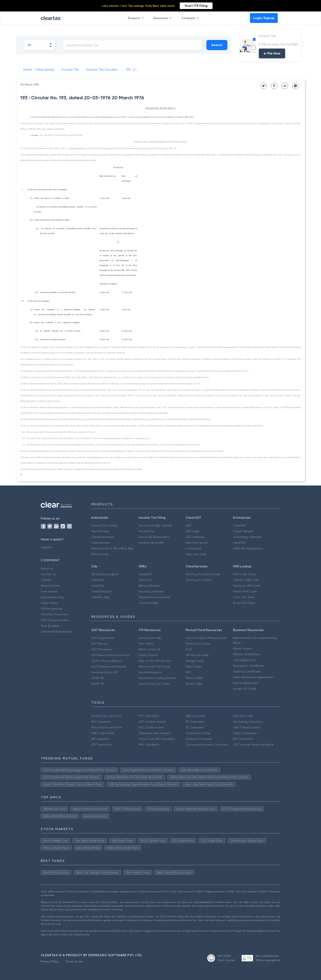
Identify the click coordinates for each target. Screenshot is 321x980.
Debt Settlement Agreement (253, 677)
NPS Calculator (149, 745)
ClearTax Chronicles (54, 614)
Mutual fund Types (198, 644)
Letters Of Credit (245, 689)
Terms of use (74, 961)
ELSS (189, 649)
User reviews (49, 591)
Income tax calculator (106, 716)
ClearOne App (148, 603)
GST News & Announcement (111, 655)
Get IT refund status (247, 727)
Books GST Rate (244, 603)
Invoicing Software (151, 591)
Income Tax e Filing (104, 525)
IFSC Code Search (151, 727)
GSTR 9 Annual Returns (107, 661)
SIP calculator (101, 739)
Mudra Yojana (242, 648)
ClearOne (145, 580)
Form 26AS (146, 644)
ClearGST (240, 525)
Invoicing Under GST (105, 672)
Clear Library (49, 603)
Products (137, 18)
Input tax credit (196, 554)
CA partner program (105, 574)
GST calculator (101, 745)
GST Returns (100, 644)
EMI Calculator (101, 722)
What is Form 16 (149, 649)
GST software (195, 537)
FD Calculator (195, 727)
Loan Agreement (245, 660)
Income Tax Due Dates (154, 684)
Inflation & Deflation (246, 654)
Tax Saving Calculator (248, 722)
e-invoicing (193, 548)
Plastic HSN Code (245, 591)
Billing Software (149, 586)
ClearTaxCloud (101, 591)
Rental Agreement (246, 683)
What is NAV (194, 684)
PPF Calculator (149, 716)
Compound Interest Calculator (207, 745)
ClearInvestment (103, 537)
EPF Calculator (243, 739)
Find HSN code (243, 716)
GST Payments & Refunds (109, 667)
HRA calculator (196, 716)
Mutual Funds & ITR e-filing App (112, 548)
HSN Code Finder (245, 574)
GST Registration (103, 638)
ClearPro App (100, 597)
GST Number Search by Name (253, 745)
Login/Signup (264, 18)
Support (46, 547)
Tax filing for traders (199, 580)
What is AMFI (194, 678)
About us (47, 568)
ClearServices (101, 543)
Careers (46, 580)
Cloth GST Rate (244, 597)
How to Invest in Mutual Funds (206, 638)
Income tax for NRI (151, 543)
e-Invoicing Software (247, 537)
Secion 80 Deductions (154, 537)
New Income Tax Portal (154, 667)
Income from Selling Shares (157, 678)
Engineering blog (52, 597)
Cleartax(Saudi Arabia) (56, 631)
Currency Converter (199, 739)
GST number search (152, 722)
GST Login (193, 531)
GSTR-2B (98, 678)
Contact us (49, 574)
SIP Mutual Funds (197, 655)
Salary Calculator (245, 733)
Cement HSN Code (246, 580)
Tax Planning (100, 531)
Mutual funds (100, 554)
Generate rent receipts (155, 733)
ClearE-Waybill (243, 531)
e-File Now (272, 53)
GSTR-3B (98, 684)
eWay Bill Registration (248, 548)
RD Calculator (195, 722)
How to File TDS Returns (155, 661)
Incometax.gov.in (150, 672)
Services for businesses (154, 597)
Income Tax (146, 531)
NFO (189, 672)
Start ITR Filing (196, 6)
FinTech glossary (52, 609)
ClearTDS (239, 543)
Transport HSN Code (247, 586)
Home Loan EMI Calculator (157, 739)
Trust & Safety (50, 626)
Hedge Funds (195, 661)
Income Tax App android (155, 525)
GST (189, 525)
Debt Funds (194, 667)
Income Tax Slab (150, 638)
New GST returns (197, 543)
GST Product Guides (55, 620)
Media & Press (50, 586)
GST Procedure (102, 649)
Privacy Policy (50, 961)
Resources (163, 18)
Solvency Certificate (247, 671)
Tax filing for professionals (203, 574)
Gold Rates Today (198, 733)
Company (191, 18)
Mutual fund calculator (107, 727)
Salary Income (148, 655)
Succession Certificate (249, 666)
